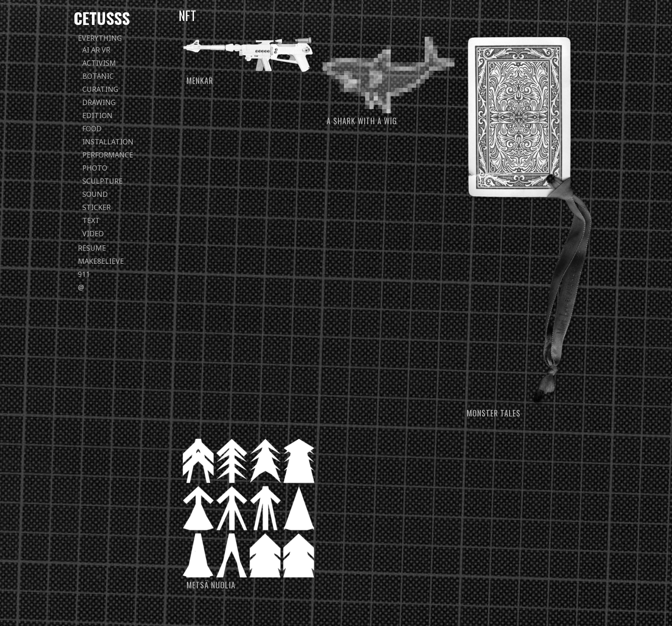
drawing (99, 102)
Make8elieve (101, 261)
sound (95, 194)
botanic (98, 76)
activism (99, 63)
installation (108, 142)
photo (95, 168)
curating (100, 89)
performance (108, 155)
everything (100, 38)
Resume (92, 248)
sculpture (102, 181)
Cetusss (102, 18)
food (92, 129)
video (93, 234)
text (91, 220)
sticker (97, 207)
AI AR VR (96, 50)
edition (97, 115)
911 (84, 274)
